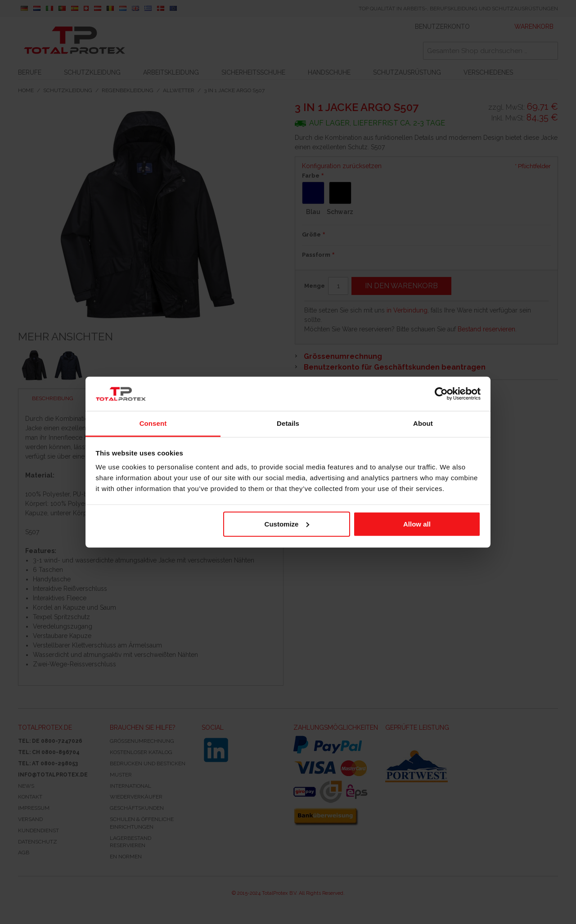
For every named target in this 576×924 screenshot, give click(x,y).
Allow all (417, 524)
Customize (287, 524)
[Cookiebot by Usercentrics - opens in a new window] (441, 394)
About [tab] (423, 423)
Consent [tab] (153, 423)
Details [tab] (288, 423)
